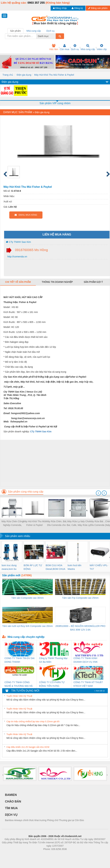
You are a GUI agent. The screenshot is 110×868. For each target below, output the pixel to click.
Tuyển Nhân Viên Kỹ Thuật (19, 696)
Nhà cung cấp (88, 47)
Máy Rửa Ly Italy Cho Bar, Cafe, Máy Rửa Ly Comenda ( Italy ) (78, 523)
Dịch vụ (75, 47)
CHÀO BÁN (13, 801)
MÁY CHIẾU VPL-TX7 (99, 567)
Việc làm (54, 47)
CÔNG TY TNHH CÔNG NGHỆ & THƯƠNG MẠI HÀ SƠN (18, 684)
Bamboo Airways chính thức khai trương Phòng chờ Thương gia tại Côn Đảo (44, 820)
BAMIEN (11, 795)
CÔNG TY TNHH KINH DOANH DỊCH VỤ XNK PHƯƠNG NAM (86, 660)
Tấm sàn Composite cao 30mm (28, 598)
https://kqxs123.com (71, 854)
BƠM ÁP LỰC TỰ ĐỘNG (33, 567)
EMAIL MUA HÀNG (26, 215)
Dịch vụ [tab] (51, 31)
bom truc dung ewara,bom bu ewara (9, 567)
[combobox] (55, 36)
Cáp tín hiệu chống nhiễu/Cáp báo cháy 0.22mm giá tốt (33, 721)
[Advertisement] (55, 463)
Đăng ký (77, 8)
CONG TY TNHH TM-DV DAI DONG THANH (19, 660)
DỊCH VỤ (11, 815)
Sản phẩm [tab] (15, 31)
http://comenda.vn (17, 256)
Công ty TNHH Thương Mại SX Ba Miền (53, 660)
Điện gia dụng (24, 75)
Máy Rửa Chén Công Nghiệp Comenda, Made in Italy (12, 523)
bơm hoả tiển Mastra (75, 567)
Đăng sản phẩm (98, 8)
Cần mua (64, 47)
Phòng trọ (34, 854)
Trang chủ (8, 75)
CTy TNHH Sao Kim (18, 242)
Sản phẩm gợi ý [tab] (93, 282)
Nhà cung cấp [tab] (34, 31)
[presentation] (98, 493)
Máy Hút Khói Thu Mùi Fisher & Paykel (54, 75)
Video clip (102, 47)
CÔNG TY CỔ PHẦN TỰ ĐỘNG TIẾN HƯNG (52, 684)
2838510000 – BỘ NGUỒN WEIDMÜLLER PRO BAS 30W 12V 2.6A (80, 628)
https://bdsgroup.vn (51, 854)
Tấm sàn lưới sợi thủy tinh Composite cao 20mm (28, 626)
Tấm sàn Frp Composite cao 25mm (80, 598)
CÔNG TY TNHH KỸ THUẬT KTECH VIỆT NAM (88, 684)
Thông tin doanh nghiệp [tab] (57, 282)
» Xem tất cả (99, 691)
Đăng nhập (60, 8)
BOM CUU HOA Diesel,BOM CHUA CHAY (55, 567)
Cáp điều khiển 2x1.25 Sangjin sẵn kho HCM (28, 747)
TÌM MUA (11, 808)
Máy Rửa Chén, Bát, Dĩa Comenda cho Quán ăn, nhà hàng (56, 523)
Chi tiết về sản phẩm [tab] (18, 282)
